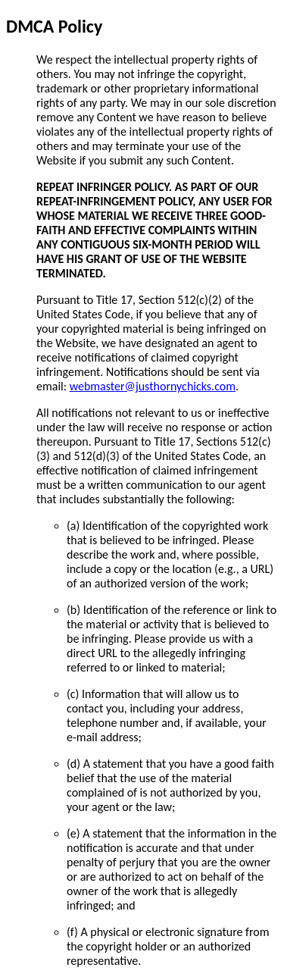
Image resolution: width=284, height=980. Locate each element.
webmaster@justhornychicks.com (153, 386)
